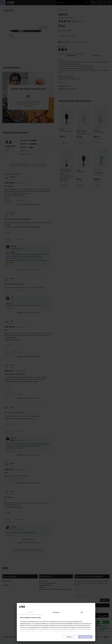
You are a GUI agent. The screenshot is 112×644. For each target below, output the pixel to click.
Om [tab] (82, 612)
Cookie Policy (82, 631)
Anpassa (70, 637)
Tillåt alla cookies (85, 637)
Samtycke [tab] (30, 612)
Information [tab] (56, 612)
